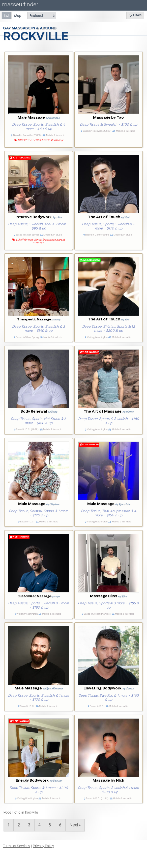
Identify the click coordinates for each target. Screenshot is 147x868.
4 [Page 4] (39, 825)
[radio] (7, 15)
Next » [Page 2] (75, 825)
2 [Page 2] (19, 825)
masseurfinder (20, 5)
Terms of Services (17, 846)
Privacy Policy (43, 846)
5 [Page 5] (50, 825)
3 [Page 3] (29, 825)
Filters (135, 15)
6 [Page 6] (60, 825)
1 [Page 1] (9, 825)
